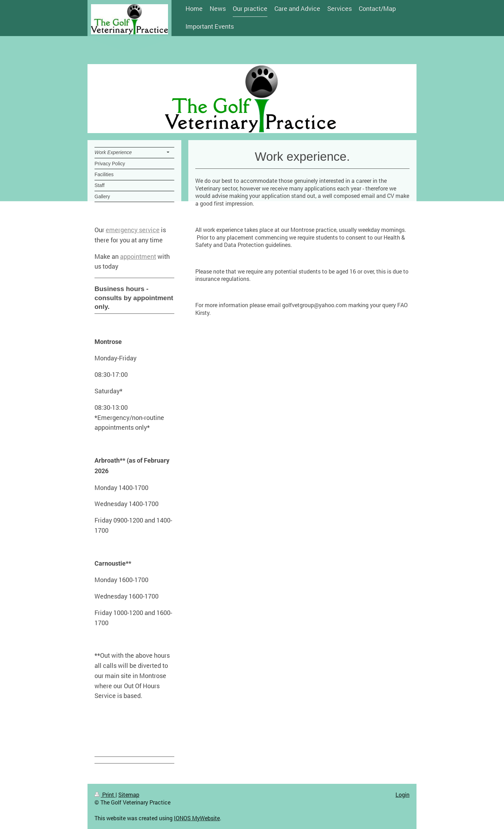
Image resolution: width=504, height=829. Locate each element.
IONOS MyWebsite (197, 818)
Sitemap (129, 795)
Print (105, 795)
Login (402, 795)
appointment (138, 256)
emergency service (133, 230)
